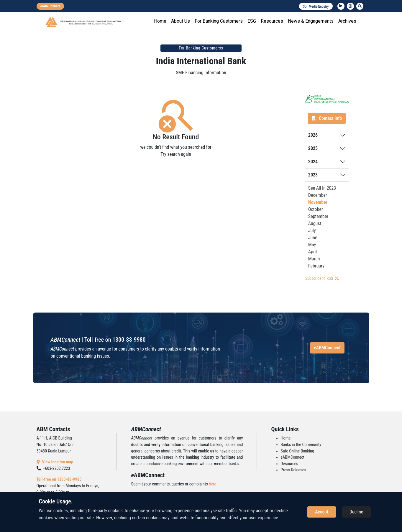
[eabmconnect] (50, 6)
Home (160, 21)
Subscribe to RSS (322, 278)
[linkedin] (341, 6)
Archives (347, 21)
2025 (313, 148)
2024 (313, 162)
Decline (356, 512)
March (314, 259)
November (318, 202)
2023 (313, 175)
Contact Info (327, 118)
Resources (272, 21)
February (316, 266)
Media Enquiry (316, 6)
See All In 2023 (322, 188)
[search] (360, 6)
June (313, 238)
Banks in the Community (301, 445)
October (316, 209)
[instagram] (350, 6)
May (312, 245)
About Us (181, 21)
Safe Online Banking (298, 451)
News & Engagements (311, 21)
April (312, 252)
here (213, 484)
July (312, 231)
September (318, 216)
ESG (252, 21)
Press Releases (294, 470)
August (315, 223)
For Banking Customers (219, 21)
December (318, 195)
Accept (321, 512)
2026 (313, 135)
